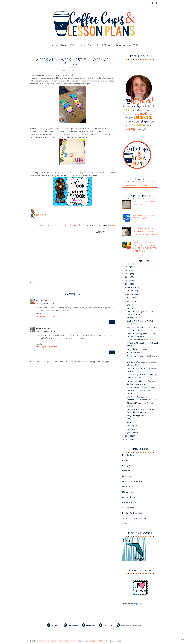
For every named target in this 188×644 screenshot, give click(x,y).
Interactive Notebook (132, 481)
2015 (128, 280)
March (130, 426)
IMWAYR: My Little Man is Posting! (142, 374)
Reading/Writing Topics (76, 45)
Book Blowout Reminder (138, 349)
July (129, 305)
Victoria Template (70, 641)
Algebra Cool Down (62, 128)
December (132, 287)
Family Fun (127, 466)
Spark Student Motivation (134, 518)
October (131, 294)
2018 (128, 270)
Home (53, 45)
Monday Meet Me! (135, 318)
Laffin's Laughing (76, 172)
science (126, 524)
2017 (128, 274)
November (132, 291)
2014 (128, 284)
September (133, 298)
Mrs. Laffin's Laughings (47, 347)
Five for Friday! (134, 352)
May (129, 419)
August (131, 301)
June (129, 308)
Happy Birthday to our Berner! (141, 340)
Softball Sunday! (134, 378)
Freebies (120, 45)
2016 (128, 277)
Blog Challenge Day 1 (136, 415)
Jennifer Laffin (43, 328)
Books (125, 460)
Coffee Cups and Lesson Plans (49, 641)
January (131, 432)
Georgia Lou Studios (97, 641)
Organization (128, 508)
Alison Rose (42, 301)
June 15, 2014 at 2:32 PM (45, 304)
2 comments (44, 225)
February (132, 429)
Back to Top (180, 639)
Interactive (127, 476)
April (130, 422)
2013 (128, 436)
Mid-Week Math (129, 497)
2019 (128, 267)
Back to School (129, 455)
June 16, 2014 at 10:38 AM (45, 331)
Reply (112, 322)
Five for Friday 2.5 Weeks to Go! (141, 387)
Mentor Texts (128, 492)
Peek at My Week (72, 55)
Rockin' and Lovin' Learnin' (47, 316)
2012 (128, 439)
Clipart (134, 45)
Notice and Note (130, 502)
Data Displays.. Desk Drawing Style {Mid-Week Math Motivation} (145, 232)
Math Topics (103, 45)
